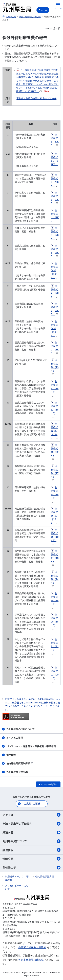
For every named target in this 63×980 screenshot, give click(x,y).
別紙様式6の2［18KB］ (54, 270)
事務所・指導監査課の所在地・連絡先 (36, 98)
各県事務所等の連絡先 (31, 960)
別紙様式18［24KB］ (55, 579)
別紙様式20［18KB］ (55, 621)
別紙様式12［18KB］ (55, 409)
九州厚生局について (32, 841)
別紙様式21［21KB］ (55, 646)
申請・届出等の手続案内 (32, 824)
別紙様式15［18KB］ (55, 494)
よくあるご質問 (15, 738)
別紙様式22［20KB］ (55, 674)
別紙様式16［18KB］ (55, 537)
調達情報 (32, 850)
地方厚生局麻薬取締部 (20, 763)
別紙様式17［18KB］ (55, 558)
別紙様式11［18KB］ (55, 388)
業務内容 (32, 832)
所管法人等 (32, 868)
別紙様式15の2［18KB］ (54, 516)
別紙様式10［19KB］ (55, 367)
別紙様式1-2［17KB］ (54, 161)
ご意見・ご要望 (32, 804)
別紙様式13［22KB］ (55, 452)
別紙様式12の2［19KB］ (54, 431)
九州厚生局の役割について (20, 729)
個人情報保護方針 (45, 877)
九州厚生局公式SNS (17, 772)
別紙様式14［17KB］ (55, 473)
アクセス (32, 815)
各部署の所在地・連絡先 (32, 947)
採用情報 (11, 755)
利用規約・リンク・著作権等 (17, 878)
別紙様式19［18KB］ (55, 600)
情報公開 (32, 859)
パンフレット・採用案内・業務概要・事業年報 (31, 746)
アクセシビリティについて (17, 887)
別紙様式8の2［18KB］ (54, 328)
